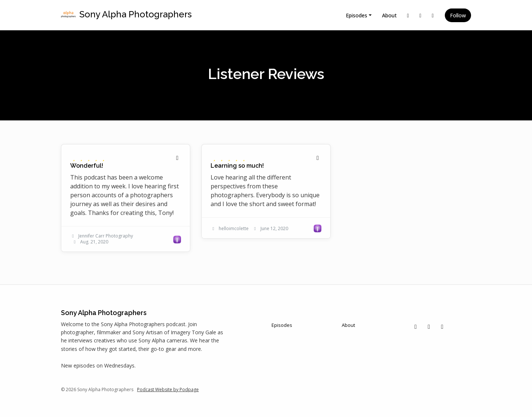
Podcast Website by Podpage (168, 389)
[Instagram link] (420, 15)
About (389, 15)
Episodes (357, 15)
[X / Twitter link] (408, 15)
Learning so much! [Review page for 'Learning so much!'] (237, 166)
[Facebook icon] (442, 327)
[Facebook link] (433, 15)
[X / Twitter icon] (416, 327)
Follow (458, 15)
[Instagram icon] (429, 327)
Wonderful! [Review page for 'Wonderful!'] (87, 166)
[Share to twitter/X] (177, 158)
